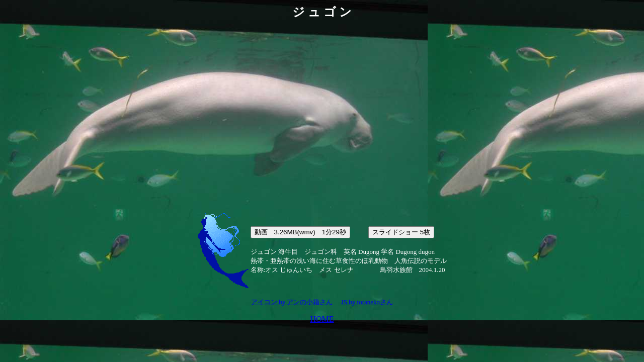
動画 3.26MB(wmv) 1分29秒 (300, 232)
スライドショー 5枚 (401, 232)
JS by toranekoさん (367, 302)
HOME (322, 319)
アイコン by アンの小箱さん (292, 302)
